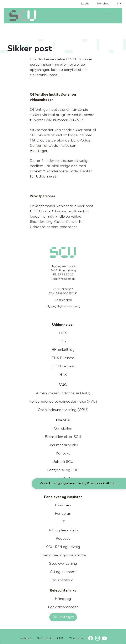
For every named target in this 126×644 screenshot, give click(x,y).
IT (63, 522)
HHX (63, 333)
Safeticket (44, 639)
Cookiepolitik (63, 300)
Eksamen (63, 505)
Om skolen (63, 429)
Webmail (25, 639)
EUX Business (63, 358)
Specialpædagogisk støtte (63, 555)
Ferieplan (63, 514)
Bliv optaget (63, 617)
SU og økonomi (63, 572)
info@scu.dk (66, 279)
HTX (63, 375)
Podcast (63, 539)
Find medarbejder (63, 445)
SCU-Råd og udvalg (63, 547)
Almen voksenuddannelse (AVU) (63, 393)
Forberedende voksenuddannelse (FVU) (63, 402)
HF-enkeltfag (63, 350)
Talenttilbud (63, 580)
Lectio (85, 4)
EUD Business (63, 366)
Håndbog (103, 4)
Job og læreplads (63, 530)
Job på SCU (63, 462)
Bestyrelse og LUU (63, 470)
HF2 (63, 341)
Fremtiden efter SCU (63, 437)
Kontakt (63, 454)
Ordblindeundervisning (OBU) (63, 410)
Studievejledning (63, 564)
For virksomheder (63, 607)
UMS (60, 639)
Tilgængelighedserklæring (63, 306)
